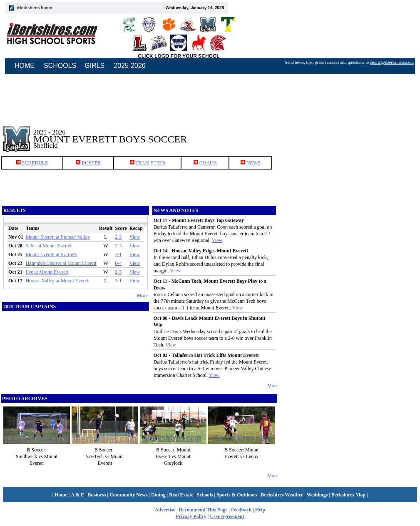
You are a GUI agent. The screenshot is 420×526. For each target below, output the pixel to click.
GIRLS (94, 66)
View (135, 237)
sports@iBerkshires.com (392, 62)
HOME (25, 66)
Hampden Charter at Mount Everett (61, 263)
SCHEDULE (35, 163)
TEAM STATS (150, 163)
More (142, 296)
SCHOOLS (60, 66)
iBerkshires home (35, 8)
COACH (208, 163)
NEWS (253, 163)
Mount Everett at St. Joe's (51, 254)
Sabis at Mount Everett (49, 246)
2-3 (118, 237)
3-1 (118, 254)
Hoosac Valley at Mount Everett (58, 281)
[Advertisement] (349, 133)
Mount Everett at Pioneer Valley (58, 237)
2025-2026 (130, 66)
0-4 (118, 263)
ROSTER (91, 163)
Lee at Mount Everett (47, 272)
